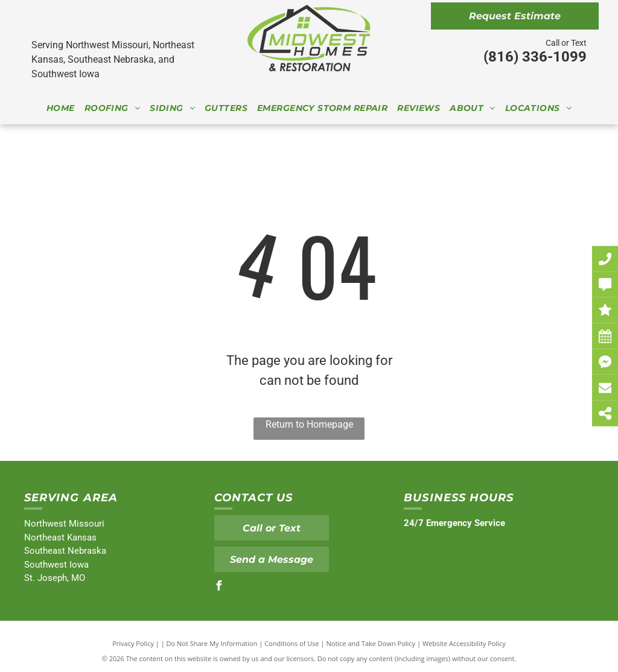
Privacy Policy (133, 643)
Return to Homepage (309, 424)
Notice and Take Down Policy (371, 643)
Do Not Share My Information (212, 643)
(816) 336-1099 (535, 57)
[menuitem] (61, 108)
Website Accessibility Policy (464, 643)
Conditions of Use (292, 643)
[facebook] (219, 587)
